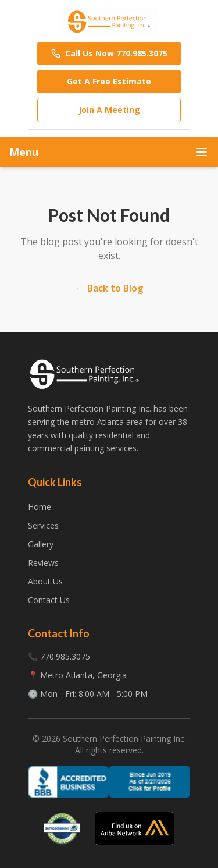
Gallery (41, 544)
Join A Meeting (109, 110)
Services (43, 525)
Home (40, 507)
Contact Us (49, 600)
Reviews (43, 563)
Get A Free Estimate (109, 81)
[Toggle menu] (202, 152)
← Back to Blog (109, 288)
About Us (45, 581)
